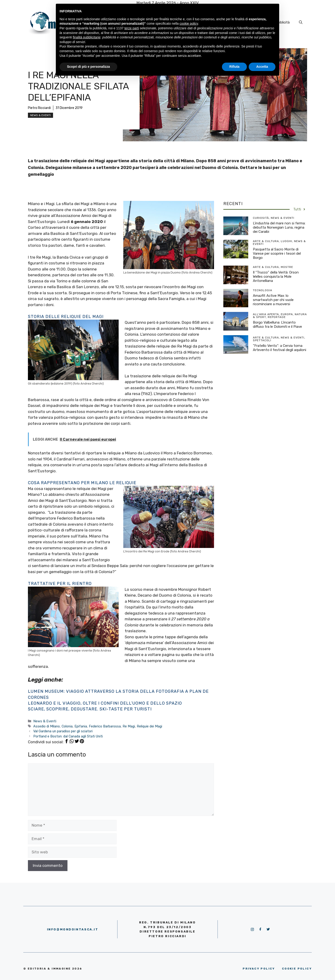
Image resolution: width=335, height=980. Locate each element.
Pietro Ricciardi (39, 108)
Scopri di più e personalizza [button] (88, 67)
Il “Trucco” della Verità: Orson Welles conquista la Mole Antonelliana (276, 277)
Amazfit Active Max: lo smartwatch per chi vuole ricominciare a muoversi (273, 300)
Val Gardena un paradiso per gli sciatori (63, 731)
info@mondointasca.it (73, 929)
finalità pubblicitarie (87, 37)
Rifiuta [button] (234, 67)
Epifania (81, 726)
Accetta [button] (262, 67)
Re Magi (129, 726)
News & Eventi (40, 115)
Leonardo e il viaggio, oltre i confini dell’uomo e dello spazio (105, 703)
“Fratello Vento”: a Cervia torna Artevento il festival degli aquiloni (280, 348)
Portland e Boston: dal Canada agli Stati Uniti (68, 736)
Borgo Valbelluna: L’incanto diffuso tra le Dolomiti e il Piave (277, 324)
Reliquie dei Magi (149, 726)
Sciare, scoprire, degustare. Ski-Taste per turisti (90, 709)
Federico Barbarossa (105, 726)
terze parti (132, 28)
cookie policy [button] (189, 24)
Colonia (67, 726)
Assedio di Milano (47, 726)
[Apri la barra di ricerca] (301, 22)
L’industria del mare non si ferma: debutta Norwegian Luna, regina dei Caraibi (279, 227)
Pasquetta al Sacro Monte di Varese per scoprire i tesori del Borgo (277, 253)
